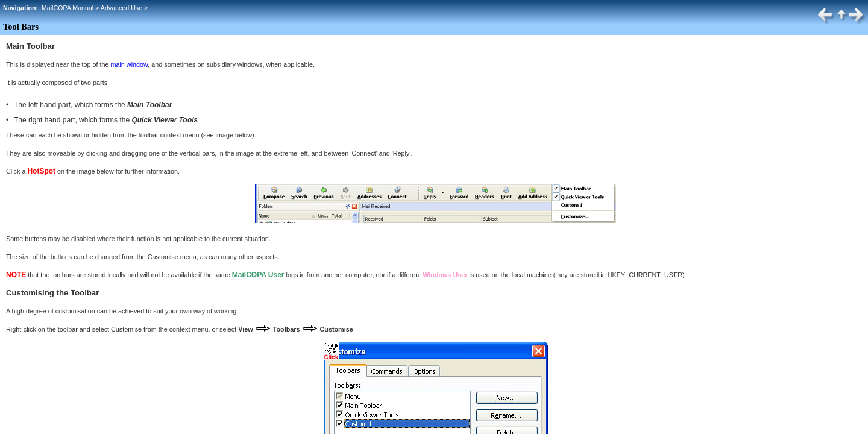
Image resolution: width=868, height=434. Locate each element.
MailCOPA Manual (68, 8)
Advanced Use (121, 8)
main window (129, 64)
